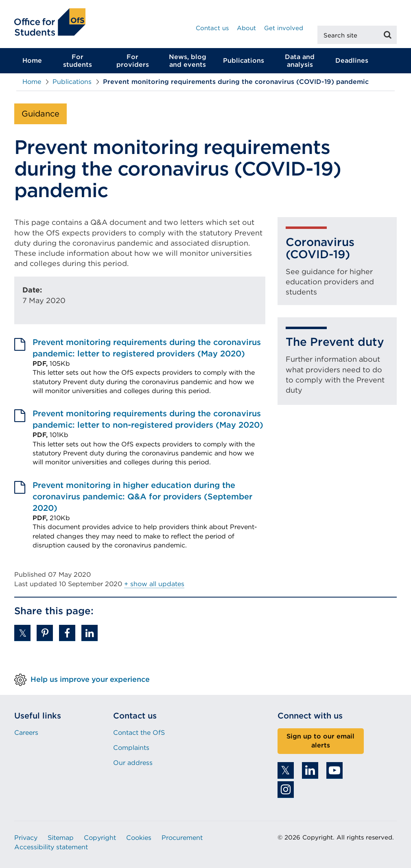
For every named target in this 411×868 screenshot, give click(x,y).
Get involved (284, 28)
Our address (133, 763)
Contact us (212, 28)
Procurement (182, 838)
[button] (22, 633)
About (246, 28)
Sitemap (61, 838)
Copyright (100, 838)
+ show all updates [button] (154, 584)
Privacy (26, 838)
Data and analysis (300, 61)
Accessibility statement (51, 847)
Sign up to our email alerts (320, 741)
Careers (26, 733)
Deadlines (352, 60)
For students (78, 61)
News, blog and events (188, 61)
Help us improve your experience (90, 679)
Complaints (131, 748)
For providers (133, 61)
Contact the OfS (139, 733)
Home (32, 60)
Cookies (139, 838)
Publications (244, 60)
